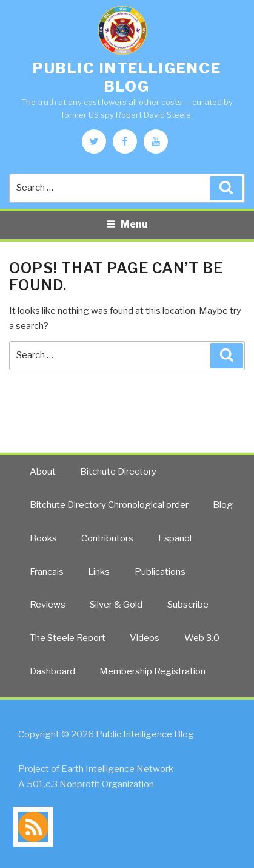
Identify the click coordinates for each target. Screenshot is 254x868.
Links (99, 572)
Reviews (48, 605)
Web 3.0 (202, 638)
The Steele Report (68, 638)
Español (175, 538)
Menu (127, 224)
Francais (47, 572)
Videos (145, 638)
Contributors (107, 538)
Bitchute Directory (118, 472)
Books (43, 538)
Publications (160, 572)
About (43, 472)
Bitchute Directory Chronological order (109, 505)
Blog (223, 505)
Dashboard (52, 671)
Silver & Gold (116, 605)
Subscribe (188, 605)
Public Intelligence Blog (127, 77)
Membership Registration (152, 671)
